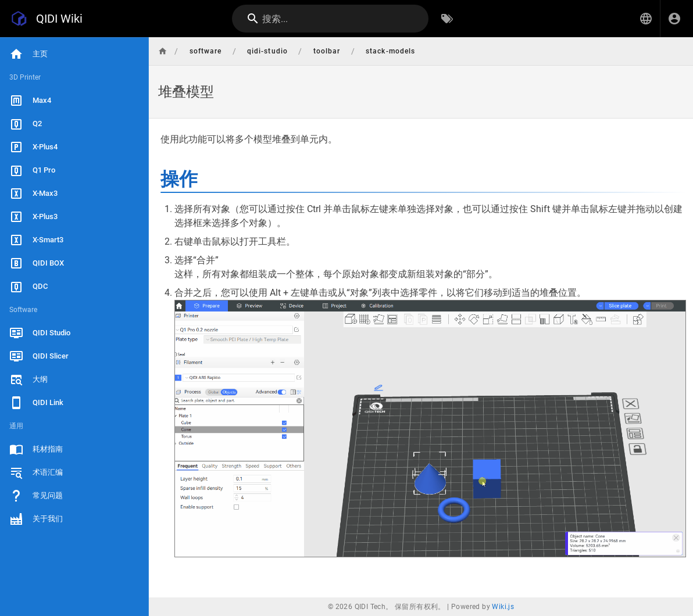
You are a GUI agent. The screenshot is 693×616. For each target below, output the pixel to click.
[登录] (674, 19)
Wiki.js (503, 607)
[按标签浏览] (447, 19)
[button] (646, 19)
